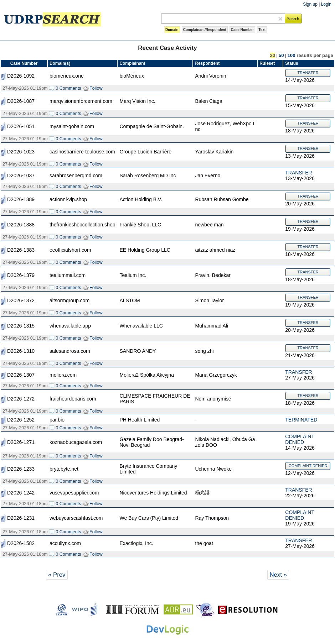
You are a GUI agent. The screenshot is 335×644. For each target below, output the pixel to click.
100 (291, 55)
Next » (278, 575)
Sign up (310, 4)
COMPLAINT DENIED (300, 439)
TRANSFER (308, 73)
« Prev (57, 575)
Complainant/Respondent (205, 30)
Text (262, 30)
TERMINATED (301, 420)
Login (326, 4)
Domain (172, 30)
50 (281, 55)
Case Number (242, 30)
